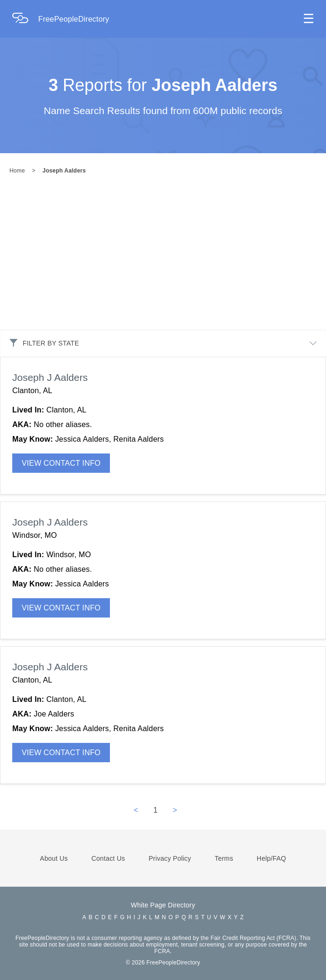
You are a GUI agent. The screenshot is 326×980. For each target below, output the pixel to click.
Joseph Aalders (64, 171)
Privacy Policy (170, 858)
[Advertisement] (163, 259)
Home (17, 171)
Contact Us (108, 858)
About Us (54, 858)
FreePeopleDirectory (74, 19)
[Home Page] (25, 19)
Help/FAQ (271, 858)
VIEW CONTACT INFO (61, 463)
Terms (224, 858)
